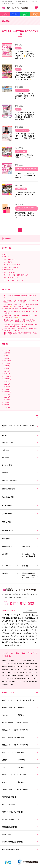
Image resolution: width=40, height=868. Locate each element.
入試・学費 (20, 450)
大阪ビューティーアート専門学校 (20, 767)
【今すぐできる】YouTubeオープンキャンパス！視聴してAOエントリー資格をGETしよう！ (25, 137)
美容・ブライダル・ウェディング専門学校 (16, 660)
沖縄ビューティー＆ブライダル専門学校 (20, 790)
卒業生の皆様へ (20, 514)
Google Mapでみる (30, 611)
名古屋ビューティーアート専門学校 (20, 760)
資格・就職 (20, 458)
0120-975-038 (22, 603)
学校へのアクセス (35, 14)
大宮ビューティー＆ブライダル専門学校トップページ (20, 427)
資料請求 (15, 14)
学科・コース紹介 (20, 443)
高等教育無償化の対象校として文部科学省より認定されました (24, 215)
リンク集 (10, 554)
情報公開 (30, 566)
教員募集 (10, 573)
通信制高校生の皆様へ (20, 489)
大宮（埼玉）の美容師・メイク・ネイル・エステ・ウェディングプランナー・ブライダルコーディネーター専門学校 (19, 2)
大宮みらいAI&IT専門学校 (20, 819)
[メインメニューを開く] (37, 8)
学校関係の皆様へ (20, 530)
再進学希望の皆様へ (20, 497)
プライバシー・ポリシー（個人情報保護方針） (30, 556)
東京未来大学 (20, 834)
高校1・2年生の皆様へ (20, 480)
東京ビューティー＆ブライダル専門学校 (20, 745)
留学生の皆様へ (20, 505)
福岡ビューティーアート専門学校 (20, 782)
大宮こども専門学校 (20, 804)
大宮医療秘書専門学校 (20, 797)
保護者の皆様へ (20, 522)
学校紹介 (20, 435)
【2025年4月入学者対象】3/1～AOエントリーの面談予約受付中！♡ (25, 176)
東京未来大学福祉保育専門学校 (20, 842)
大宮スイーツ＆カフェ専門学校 (20, 812)
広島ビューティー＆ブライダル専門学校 (20, 775)
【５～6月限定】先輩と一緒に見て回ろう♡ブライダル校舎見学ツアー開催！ (24, 96)
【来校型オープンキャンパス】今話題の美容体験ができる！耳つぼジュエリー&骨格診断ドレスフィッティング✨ (25, 76)
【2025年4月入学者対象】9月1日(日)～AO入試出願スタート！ (25, 194)
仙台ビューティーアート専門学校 (20, 715)
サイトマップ (10, 566)
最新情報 (20, 473)
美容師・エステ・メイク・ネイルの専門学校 (20, 700)
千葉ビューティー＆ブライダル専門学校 (20, 730)
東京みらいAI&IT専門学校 (20, 849)
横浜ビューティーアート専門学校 (20, 752)
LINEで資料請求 (25, 14)
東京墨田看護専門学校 (20, 827)
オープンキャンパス (5, 14)
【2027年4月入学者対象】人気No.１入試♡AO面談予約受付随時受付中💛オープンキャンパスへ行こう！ (25, 55)
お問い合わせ (30, 547)
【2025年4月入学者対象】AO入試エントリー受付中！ (25, 156)
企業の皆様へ (20, 539)
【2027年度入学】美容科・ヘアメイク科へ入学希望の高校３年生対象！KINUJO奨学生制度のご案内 (25, 116)
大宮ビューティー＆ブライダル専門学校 (20, 722)
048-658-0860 (10, 597)
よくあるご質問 (20, 465)
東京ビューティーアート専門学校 (20, 737)
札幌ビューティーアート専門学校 (20, 708)
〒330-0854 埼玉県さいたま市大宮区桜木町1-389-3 (19, 594)
